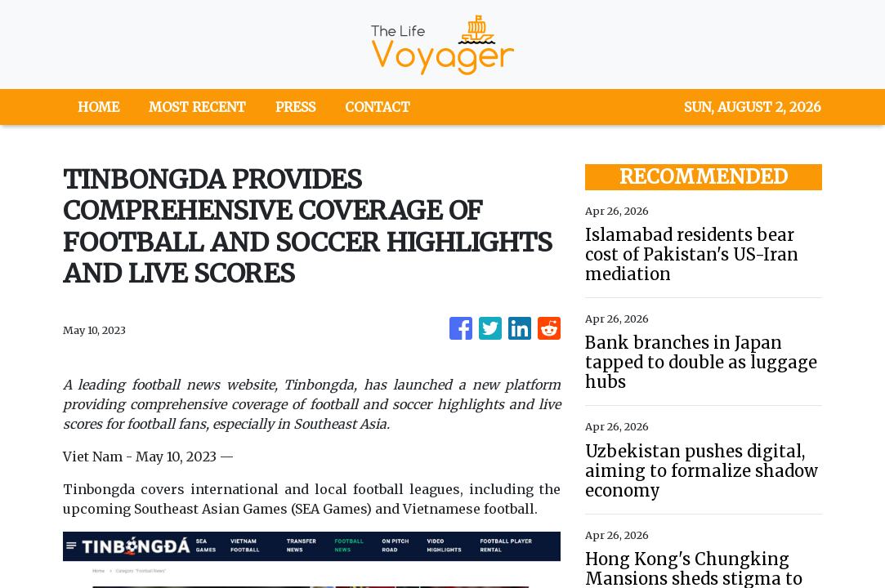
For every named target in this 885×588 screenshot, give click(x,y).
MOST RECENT (197, 107)
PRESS (295, 107)
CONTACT (378, 107)
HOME (98, 107)
